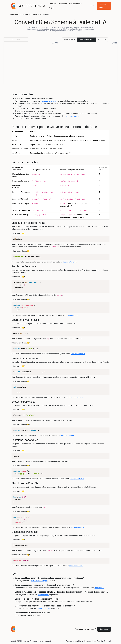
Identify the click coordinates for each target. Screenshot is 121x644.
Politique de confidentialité (95, 641)
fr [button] (91, 6)
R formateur (99, 588)
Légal (109, 641)
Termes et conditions (74, 641)
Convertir (34, 15)
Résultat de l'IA (70, 40)
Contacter (104, 629)
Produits (52, 4)
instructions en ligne (49, 101)
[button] (104, 6)
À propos (53, 8)
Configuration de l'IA (86, 40)
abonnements (43, 595)
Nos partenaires (76, 4)
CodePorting (15, 15)
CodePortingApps (44, 608)
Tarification (62, 4)
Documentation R (70, 262)
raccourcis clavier (72, 116)
